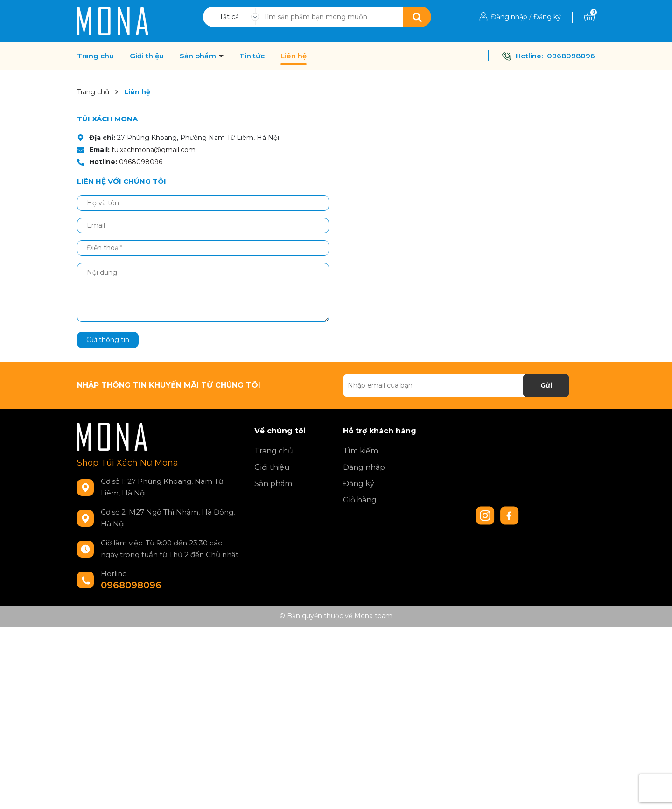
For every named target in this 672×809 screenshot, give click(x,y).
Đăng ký (547, 17)
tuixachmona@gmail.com (154, 150)
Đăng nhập (509, 17)
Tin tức (252, 56)
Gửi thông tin (108, 340)
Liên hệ (294, 56)
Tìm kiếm (360, 451)
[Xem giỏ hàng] (589, 17)
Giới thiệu (147, 56)
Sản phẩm (199, 56)
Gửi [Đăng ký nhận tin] (546, 385)
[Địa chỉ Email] (456, 385)
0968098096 (571, 56)
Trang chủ (95, 56)
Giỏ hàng (360, 500)
